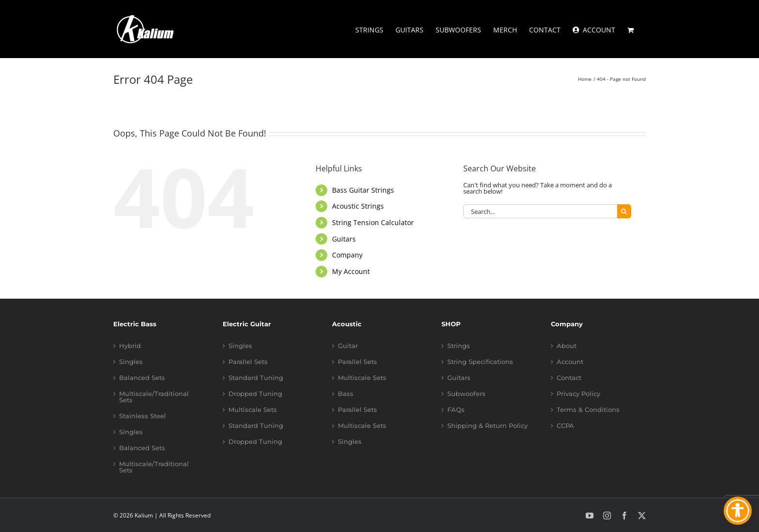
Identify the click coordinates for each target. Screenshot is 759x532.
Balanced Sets (142, 378)
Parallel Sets (248, 362)
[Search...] (540, 211)
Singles (131, 362)
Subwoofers (466, 394)
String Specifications (480, 362)
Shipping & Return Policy (487, 426)
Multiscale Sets (253, 410)
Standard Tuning (256, 378)
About (567, 346)
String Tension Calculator (373, 222)
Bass (346, 394)
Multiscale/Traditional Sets (154, 397)
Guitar (348, 346)
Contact (569, 378)
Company (347, 255)
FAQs (456, 410)
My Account (351, 271)
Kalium (144, 515)
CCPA (565, 426)
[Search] (624, 211)
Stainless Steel (143, 416)
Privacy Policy (578, 394)
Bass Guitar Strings (363, 190)
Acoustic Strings (358, 206)
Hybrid (130, 346)
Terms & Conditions (588, 410)
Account (570, 362)
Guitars (344, 239)
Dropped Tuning (255, 394)
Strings (459, 346)
